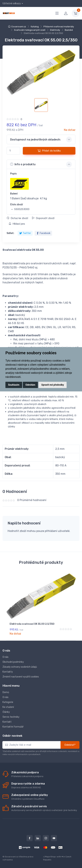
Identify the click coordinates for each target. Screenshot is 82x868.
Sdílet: (10, 233)
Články (6, 712)
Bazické (69, 30)
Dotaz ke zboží (17, 218)
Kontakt (7, 722)
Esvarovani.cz (19, 27)
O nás (5, 657)
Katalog (35, 27)
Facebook (43, 233)
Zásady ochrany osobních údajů (20, 667)
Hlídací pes (17, 224)
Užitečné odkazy (12, 3)
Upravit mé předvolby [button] (52, 385)
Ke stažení (8, 707)
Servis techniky (11, 717)
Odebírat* (70, 745)
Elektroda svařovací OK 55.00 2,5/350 (32, 624)
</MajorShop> (50, 857)
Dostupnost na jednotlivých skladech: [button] (35, 140)
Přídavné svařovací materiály (59, 27)
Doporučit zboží (43, 218)
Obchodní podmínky (13, 662)
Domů (6, 692)
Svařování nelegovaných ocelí (30, 30)
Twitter (25, 233)
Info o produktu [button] (23, 164)
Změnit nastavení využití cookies (21, 677)
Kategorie (8, 702)
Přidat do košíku (49, 151)
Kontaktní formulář (13, 727)
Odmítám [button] (30, 385)
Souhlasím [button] (14, 385)
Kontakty (8, 672)
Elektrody (55, 30)
